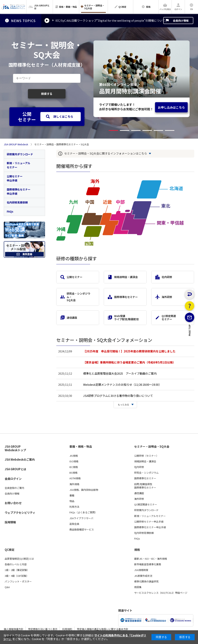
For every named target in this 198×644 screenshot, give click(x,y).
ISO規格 (74, 461)
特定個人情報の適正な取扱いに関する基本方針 (103, 629)
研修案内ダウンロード (20, 154)
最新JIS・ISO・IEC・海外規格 (151, 559)
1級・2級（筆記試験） (17, 570)
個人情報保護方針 (14, 629)
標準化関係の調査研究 (146, 582)
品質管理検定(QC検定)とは (19, 559)
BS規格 (73, 473)
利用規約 (67, 629)
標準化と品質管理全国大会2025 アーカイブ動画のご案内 (120, 373)
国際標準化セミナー (123, 297)
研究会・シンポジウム (146, 473)
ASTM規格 (75, 478)
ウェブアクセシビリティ (20, 513)
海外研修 (164, 297)
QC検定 (10, 550)
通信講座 (69, 318)
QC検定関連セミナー (166, 317)
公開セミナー (71, 277)
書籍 (72, 495)
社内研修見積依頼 (17, 202)
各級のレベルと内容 (16, 564)
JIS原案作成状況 (143, 576)
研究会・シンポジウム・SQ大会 (75, 297)
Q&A (7, 587)
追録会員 (74, 524)
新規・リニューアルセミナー (18, 165)
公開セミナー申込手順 (15, 178)
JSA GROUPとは (15, 469)
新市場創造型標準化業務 (148, 564)
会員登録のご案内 (14, 488)
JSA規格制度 (141, 570)
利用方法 (74, 507)
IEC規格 (74, 467)
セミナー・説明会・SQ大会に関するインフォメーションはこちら (106, 153)
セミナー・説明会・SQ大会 (152, 447)
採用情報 (10, 522)
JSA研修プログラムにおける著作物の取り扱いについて (118, 396)
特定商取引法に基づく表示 (43, 629)
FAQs (10, 211)
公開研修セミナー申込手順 (149, 522)
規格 (137, 550)
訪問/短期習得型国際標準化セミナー (145, 486)
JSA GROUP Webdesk (16, 144)
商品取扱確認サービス (82, 530)
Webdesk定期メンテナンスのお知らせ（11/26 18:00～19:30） (122, 384)
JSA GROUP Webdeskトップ (15, 448)
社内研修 (164, 277)
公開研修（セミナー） (146, 456)
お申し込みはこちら (171, 107)
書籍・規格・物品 (81, 447)
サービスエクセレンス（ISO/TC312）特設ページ (161, 593)
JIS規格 (74, 456)
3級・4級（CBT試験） (17, 576)
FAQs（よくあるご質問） (83, 512)
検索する (47, 94)
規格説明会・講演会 (123, 277)
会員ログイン (13, 479)
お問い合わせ (13, 503)
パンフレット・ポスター (18, 582)
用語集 (138, 587)
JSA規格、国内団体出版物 (84, 490)
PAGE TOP (190, 346)
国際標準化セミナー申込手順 (19, 191)
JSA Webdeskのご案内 (20, 459)
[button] (113, 130)
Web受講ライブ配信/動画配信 (123, 317)
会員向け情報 (181, 21)
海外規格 (74, 484)
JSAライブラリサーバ (81, 518)
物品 (72, 501)
